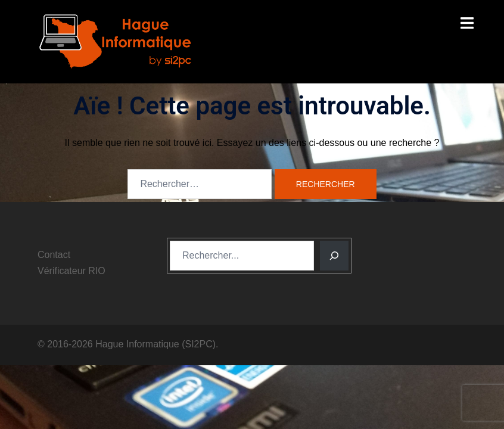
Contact (54, 255)
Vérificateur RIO (71, 271)
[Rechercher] (334, 256)
